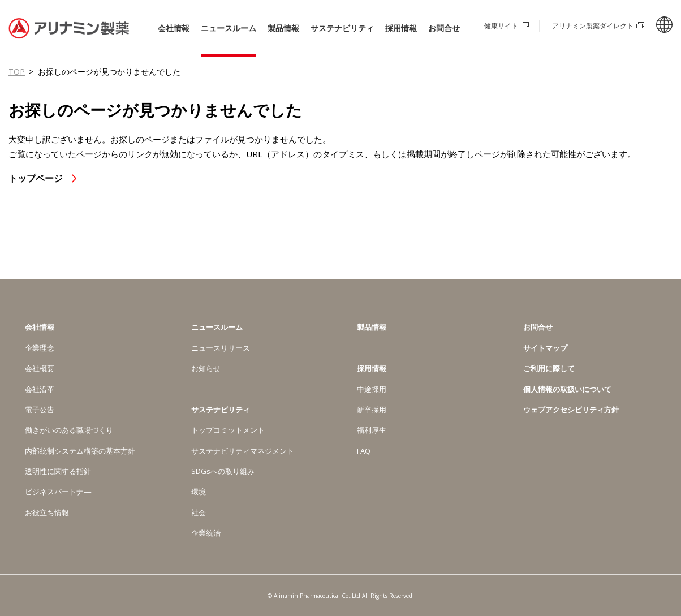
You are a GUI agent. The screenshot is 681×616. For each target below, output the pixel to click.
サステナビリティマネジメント (243, 451)
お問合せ (444, 28)
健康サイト (501, 26)
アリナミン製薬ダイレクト (593, 26)
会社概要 (40, 368)
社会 (199, 512)
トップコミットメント (228, 430)
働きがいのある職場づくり (69, 430)
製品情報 (283, 28)
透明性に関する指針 (58, 471)
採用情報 (401, 28)
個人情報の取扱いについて (567, 389)
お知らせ (206, 368)
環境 (199, 492)
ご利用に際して (549, 368)
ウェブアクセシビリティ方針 (571, 410)
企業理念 (40, 348)
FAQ (364, 451)
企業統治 (206, 533)
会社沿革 (40, 389)
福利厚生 (372, 430)
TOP (17, 72)
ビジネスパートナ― (58, 492)
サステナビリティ (342, 28)
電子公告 (40, 410)
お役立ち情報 (47, 512)
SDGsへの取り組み (223, 471)
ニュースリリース (221, 348)
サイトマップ (545, 348)
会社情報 (174, 28)
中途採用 (372, 389)
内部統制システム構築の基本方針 (80, 451)
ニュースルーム (229, 28)
